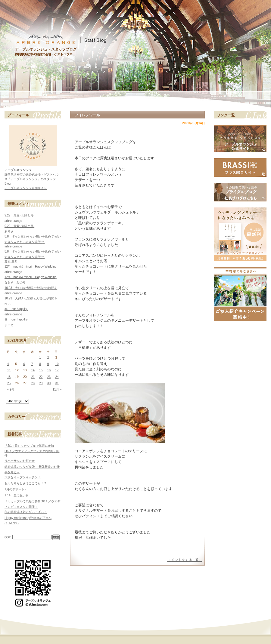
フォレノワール (87, 115)
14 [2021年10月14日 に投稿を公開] (33, 370)
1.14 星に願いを (17, 495)
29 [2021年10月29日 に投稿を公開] (41, 383)
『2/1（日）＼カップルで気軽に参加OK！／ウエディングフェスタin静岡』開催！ (32, 451)
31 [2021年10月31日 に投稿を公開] (57, 383)
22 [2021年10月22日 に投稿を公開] (41, 377)
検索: (8, 537)
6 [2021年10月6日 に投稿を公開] (24, 364)
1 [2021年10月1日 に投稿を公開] (40, 358)
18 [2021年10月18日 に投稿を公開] (9, 377)
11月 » (57, 389)
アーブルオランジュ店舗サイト (26, 188)
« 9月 (11, 389)
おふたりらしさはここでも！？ (26, 483)
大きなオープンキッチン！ (23, 477)
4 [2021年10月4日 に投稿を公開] (8, 364)
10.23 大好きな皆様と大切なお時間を (31, 288)
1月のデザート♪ (15, 489)
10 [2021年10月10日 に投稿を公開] (57, 364)
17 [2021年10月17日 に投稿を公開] (57, 370)
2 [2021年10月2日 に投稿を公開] (48, 358)
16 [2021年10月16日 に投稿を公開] (49, 370)
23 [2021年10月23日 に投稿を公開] (49, 377)
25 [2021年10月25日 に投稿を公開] (9, 383)
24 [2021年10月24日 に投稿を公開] (57, 377)
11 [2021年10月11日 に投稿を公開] (9, 370)
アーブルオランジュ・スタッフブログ (46, 49)
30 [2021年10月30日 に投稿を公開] (49, 383)
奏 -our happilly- (16, 309)
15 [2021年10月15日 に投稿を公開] (41, 370)
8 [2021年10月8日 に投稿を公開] (40, 364)
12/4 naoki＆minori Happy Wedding (31, 267)
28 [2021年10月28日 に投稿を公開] (33, 383)
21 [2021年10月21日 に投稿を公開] (33, 377)
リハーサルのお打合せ (20, 461)
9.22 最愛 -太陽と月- (19, 215)
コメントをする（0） (184, 560)
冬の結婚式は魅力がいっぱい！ (26, 512)
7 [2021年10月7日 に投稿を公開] (32, 364)
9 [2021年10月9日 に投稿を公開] (48, 364)
